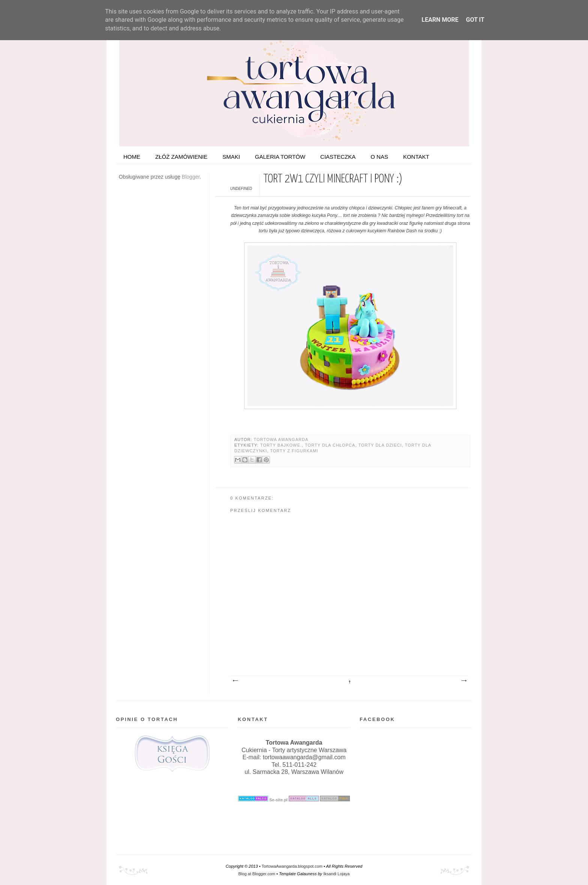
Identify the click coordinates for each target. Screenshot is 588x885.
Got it (475, 20)
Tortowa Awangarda (281, 439)
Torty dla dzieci (380, 445)
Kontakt (416, 157)
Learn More (440, 20)
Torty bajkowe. (281, 445)
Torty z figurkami (294, 451)
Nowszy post (235, 681)
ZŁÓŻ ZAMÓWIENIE (181, 157)
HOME (132, 157)
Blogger (191, 177)
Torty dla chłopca (330, 445)
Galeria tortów (280, 157)
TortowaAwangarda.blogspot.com (292, 866)
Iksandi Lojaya (336, 874)
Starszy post (463, 681)
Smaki (231, 157)
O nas (379, 157)
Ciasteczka (338, 157)
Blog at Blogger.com (257, 874)
